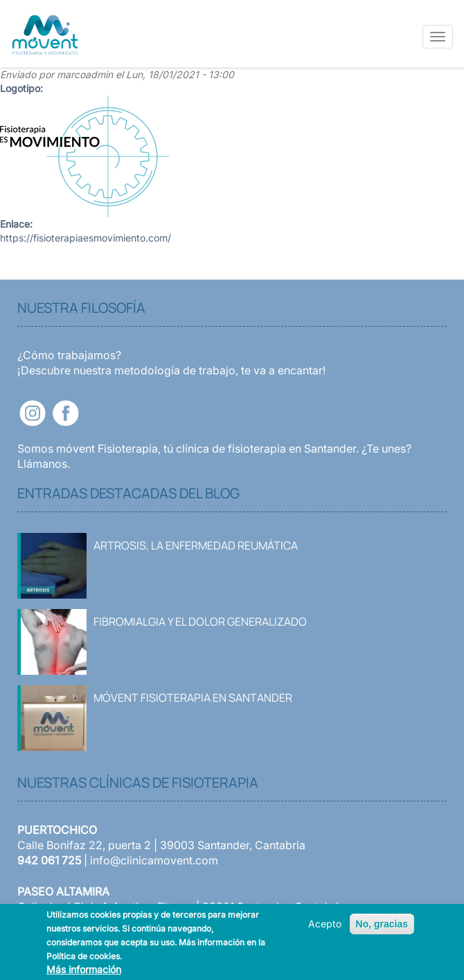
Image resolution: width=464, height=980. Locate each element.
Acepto (325, 924)
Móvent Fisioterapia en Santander (193, 698)
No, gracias (382, 924)
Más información (84, 969)
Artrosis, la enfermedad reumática (196, 545)
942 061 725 (49, 860)
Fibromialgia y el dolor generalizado (200, 621)
